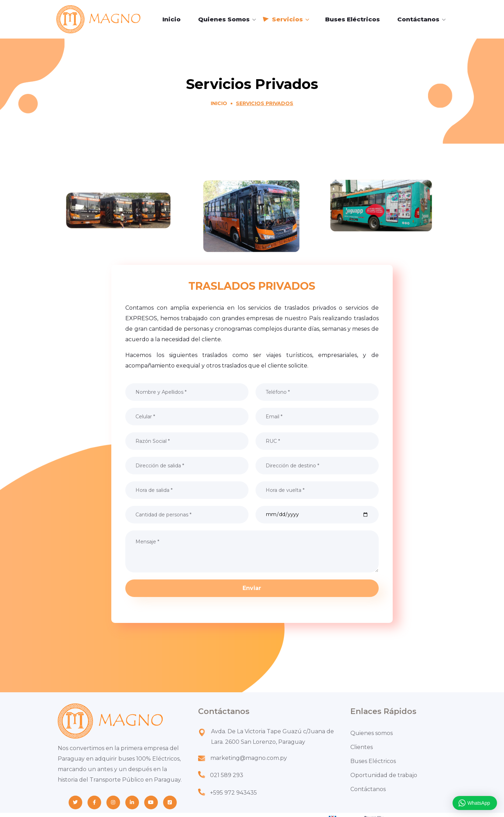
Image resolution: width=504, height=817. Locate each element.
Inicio (219, 103)
